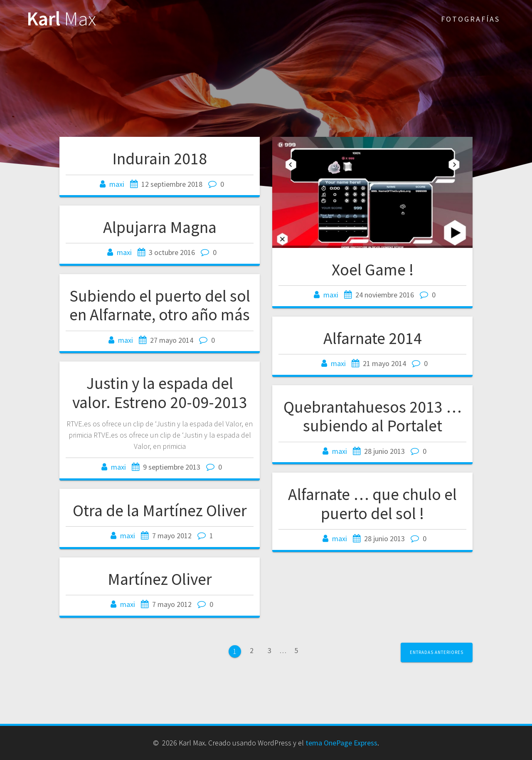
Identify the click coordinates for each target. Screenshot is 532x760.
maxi (117, 184)
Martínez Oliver (160, 579)
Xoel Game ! (373, 270)
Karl (61, 19)
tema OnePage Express (341, 743)
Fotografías (470, 19)
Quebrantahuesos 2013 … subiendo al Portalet (373, 416)
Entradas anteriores (437, 652)
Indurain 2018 (160, 158)
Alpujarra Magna (160, 227)
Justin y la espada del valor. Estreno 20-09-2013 (160, 393)
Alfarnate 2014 (373, 338)
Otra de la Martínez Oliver (160, 510)
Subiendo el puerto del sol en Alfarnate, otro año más (160, 305)
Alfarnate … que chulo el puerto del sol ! (372, 504)
